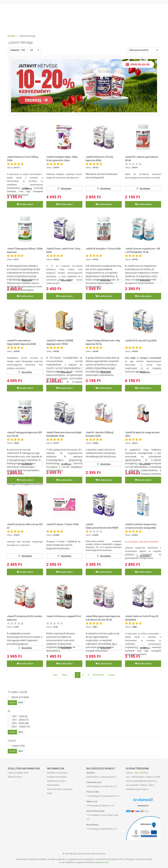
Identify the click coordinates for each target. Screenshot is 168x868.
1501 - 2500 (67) (20, 720)
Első (55, 675)
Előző (65, 675)
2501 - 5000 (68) (20, 723)
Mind (21, 703)
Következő (99, 675)
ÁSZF (50, 793)
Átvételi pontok (15, 777)
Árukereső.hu (143, 806)
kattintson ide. (102, 862)
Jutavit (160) (18, 746)
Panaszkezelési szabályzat (60, 789)
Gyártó (12, 741)
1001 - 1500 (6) (20, 716)
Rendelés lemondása (57, 777)
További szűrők (17, 692)
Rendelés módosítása (57, 773)
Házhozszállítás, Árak (18, 773)
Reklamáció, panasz (57, 781)
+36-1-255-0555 (141, 773)
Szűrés (12, 703)
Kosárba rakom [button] (25, 204)
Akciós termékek (20, 697)
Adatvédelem (53, 785)
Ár (9, 711)
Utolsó (112, 675)
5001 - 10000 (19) (21, 727)
